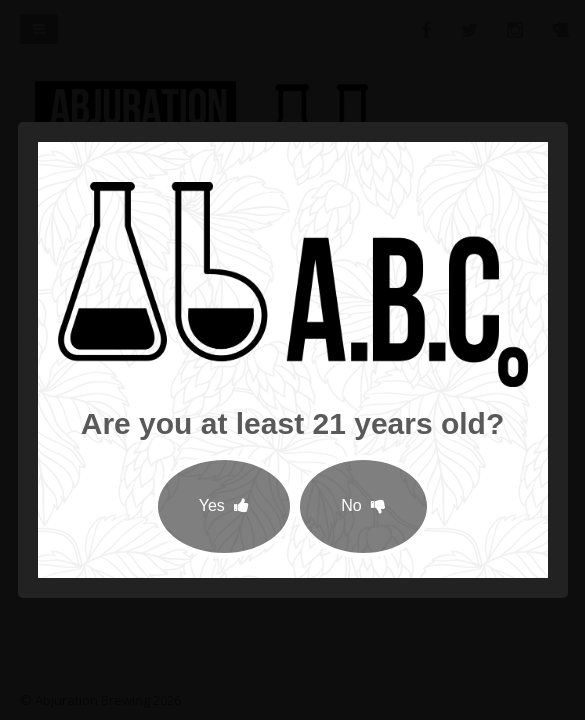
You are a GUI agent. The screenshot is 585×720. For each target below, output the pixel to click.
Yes (224, 505)
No (363, 505)
